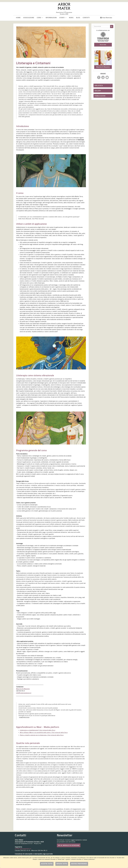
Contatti (86, 18)
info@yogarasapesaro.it (24, 693)
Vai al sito (103, 45)
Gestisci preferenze (79, 864)
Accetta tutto (47, 864)
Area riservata (106, 18)
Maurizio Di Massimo (23, 689)
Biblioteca (99, 86)
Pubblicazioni (100, 96)
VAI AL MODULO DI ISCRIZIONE (69, 845)
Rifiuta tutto (62, 864)
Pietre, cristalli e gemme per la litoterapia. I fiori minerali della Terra (42, 735)
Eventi (63, 18)
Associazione (29, 18)
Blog (78, 18)
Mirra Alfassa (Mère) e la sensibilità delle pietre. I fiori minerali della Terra (44, 733)
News (71, 18)
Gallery (98, 91)
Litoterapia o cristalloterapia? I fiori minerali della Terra (37, 730)
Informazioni (51, 18)
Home (18, 18)
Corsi (40, 18)
